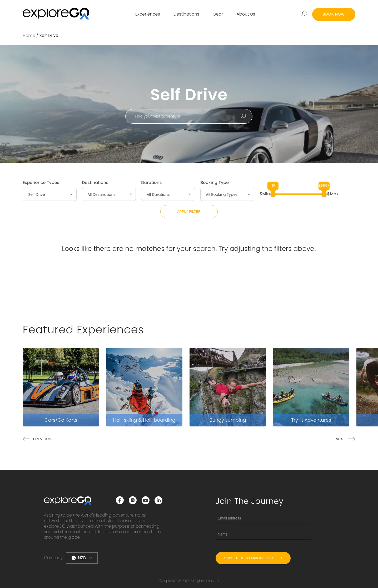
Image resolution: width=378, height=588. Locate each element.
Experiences (148, 14)
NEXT (345, 439)
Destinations (186, 14)
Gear (218, 14)
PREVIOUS (37, 439)
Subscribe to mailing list (253, 558)
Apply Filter (189, 212)
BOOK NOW (334, 14)
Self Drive (49, 35)
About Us (246, 14)
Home (29, 35)
